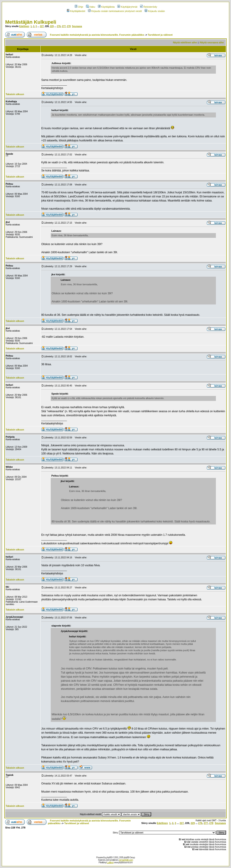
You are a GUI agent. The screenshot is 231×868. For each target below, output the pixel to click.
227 (42, 26)
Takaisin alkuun (15, 94)
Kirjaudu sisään (155, 11)
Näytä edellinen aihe (185, 42)
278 (69, 26)
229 (52, 26)
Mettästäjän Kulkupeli (31, 22)
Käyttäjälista (106, 7)
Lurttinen (110, 862)
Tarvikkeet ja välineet (160, 35)
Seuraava (77, 26)
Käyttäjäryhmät (127, 7)
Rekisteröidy (149, 7)
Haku (91, 7)
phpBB (109, 857)
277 (64, 26)
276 (59, 26)
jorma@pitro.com (126, 860)
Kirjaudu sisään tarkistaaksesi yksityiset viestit (115, 11)
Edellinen (24, 26)
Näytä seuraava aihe (212, 42)
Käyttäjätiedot (76, 11)
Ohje (79, 7)
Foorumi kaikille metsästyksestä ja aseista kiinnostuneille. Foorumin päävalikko (97, 35)
